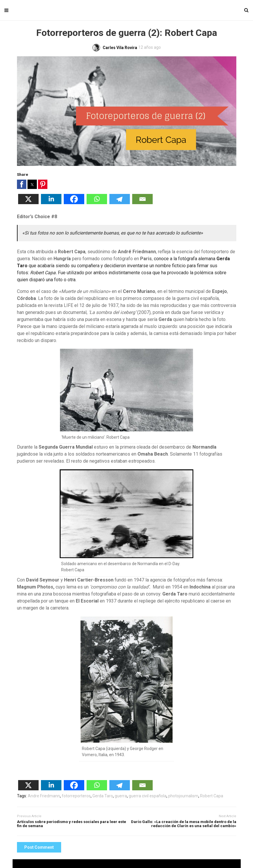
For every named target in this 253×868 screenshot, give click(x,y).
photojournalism (183, 796)
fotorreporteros (76, 796)
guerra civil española (148, 796)
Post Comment (39, 847)
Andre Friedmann (44, 796)
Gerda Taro (103, 796)
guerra (121, 796)
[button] (22, 184)
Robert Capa (212, 796)
